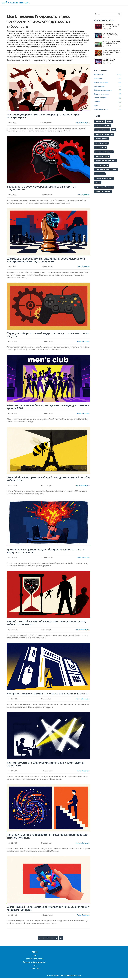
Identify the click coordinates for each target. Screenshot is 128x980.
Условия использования (35, 960)
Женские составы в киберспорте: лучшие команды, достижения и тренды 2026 (48, 407)
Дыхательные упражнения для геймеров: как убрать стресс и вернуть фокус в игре (46, 552)
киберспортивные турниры (106, 161)
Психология (108, 79)
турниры (107, 126)
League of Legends (103, 130)
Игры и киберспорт (108, 110)
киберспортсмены (102, 156)
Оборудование (108, 86)
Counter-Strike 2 (102, 143)
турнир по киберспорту (104, 187)
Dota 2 (110, 121)
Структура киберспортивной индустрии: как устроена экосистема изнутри (49, 335)
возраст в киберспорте (104, 178)
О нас (35, 957)
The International (102, 165)
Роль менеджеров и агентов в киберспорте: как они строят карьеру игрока (44, 116)
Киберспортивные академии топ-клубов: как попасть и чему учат (48, 695)
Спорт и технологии (108, 94)
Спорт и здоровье (108, 98)
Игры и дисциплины (108, 82)
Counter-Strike (101, 148)
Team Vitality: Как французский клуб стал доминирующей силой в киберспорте (48, 480)
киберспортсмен (102, 139)
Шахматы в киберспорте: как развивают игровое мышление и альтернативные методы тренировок (46, 260)
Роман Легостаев (83, 195)
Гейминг (108, 102)
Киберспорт (108, 75)
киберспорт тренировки (105, 134)
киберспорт (100, 121)
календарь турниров (103, 192)
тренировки (100, 174)
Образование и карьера (108, 90)
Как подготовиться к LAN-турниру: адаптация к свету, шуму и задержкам (46, 765)
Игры (108, 106)
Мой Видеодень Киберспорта (16, 3)
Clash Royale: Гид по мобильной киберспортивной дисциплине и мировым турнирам (48, 910)
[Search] (119, 14)
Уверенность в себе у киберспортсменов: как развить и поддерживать (42, 188)
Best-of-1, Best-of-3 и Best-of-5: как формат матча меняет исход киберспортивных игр (47, 624)
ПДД (35, 967)
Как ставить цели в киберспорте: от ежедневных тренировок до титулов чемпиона (48, 838)
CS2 (114, 130)
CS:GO (98, 126)
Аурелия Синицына (82, 123)
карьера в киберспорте (104, 152)
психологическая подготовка (106, 170)
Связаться (35, 970)
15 (61, 940)
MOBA (98, 183)
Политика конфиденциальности (35, 964)
